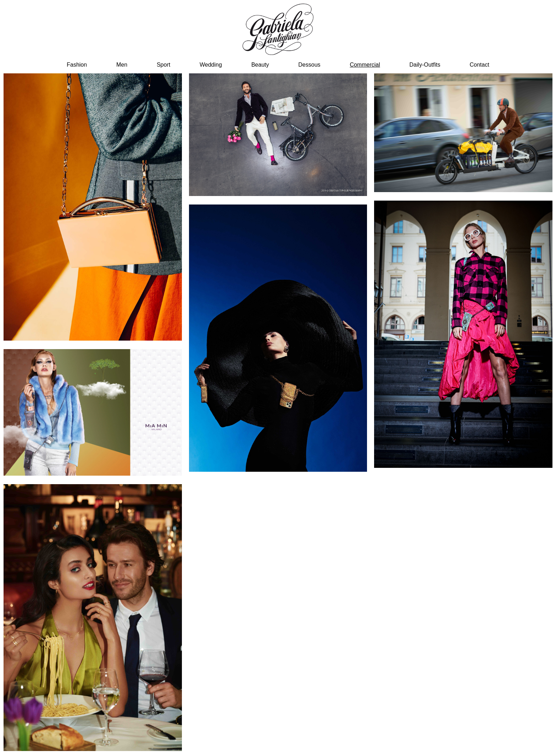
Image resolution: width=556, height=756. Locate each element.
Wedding (211, 65)
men (122, 65)
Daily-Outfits (425, 65)
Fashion (77, 65)
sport (163, 65)
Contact (480, 65)
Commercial (365, 65)
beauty (260, 65)
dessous (309, 65)
